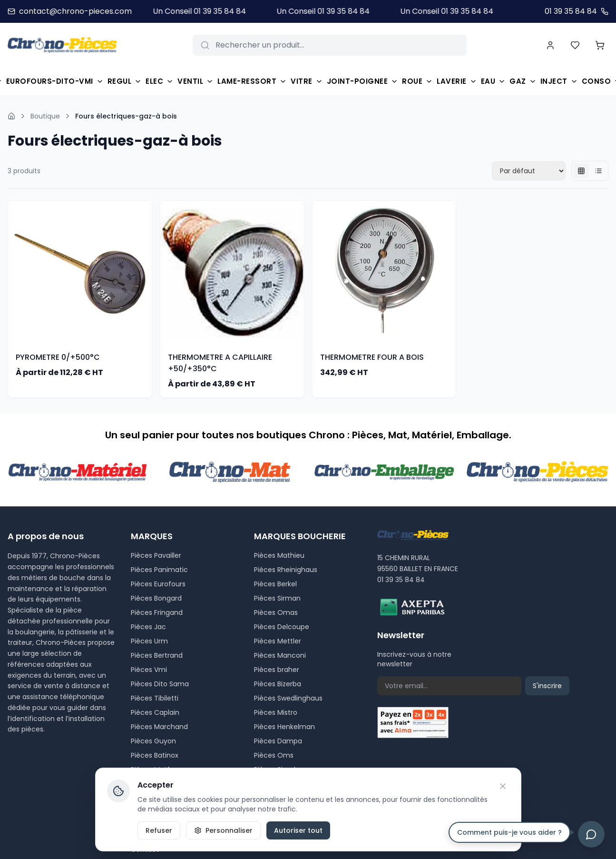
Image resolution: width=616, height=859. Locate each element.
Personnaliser (223, 830)
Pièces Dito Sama (160, 684)
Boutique (45, 116)
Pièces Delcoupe (282, 627)
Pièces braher (277, 670)
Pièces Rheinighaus (286, 570)
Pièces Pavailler (156, 555)
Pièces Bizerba (278, 684)
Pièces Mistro (276, 712)
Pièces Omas (276, 612)
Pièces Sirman (277, 598)
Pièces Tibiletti (155, 698)
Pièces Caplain (155, 712)
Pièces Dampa (278, 741)
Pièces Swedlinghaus (288, 698)
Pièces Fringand (157, 612)
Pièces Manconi (280, 655)
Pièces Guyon (153, 741)
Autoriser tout (298, 830)
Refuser (159, 830)
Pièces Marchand (159, 727)
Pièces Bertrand (157, 655)
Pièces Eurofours (158, 584)
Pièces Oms (274, 755)
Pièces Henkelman (284, 727)
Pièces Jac (148, 627)
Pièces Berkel (275, 584)
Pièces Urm (149, 641)
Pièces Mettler (278, 641)
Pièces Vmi (149, 670)
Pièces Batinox (155, 755)
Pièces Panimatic (159, 570)
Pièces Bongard (156, 598)
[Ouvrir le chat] (591, 834)
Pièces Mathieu (279, 555)
